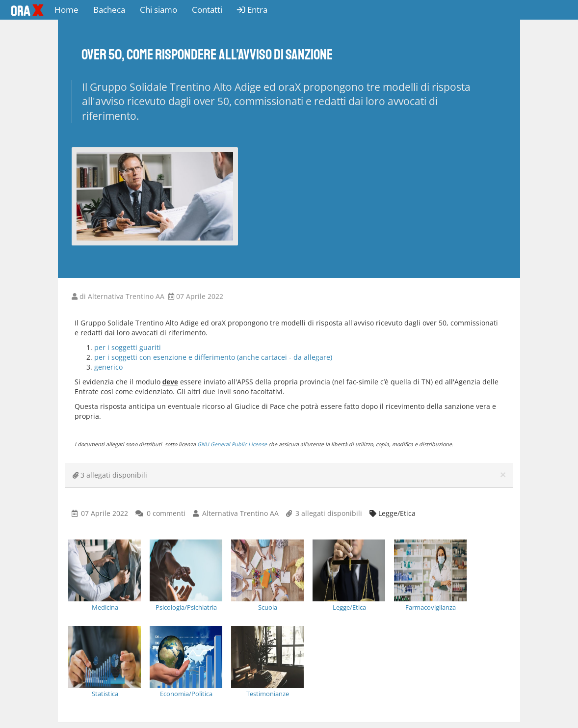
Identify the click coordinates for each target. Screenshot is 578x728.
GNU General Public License (232, 444)
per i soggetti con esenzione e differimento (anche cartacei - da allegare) (213, 357)
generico (108, 367)
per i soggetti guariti (129, 347)
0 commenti (166, 513)
